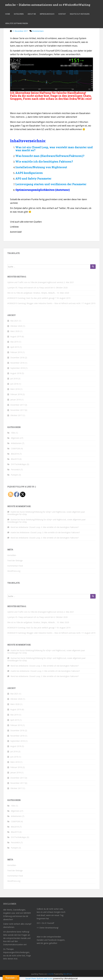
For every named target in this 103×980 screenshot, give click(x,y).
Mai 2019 (14, 342)
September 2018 (18, 368)
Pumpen (14, 475)
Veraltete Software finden (17, 24)
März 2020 (15, 331)
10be (13, 433)
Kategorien (19, 14)
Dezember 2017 (17, 405)
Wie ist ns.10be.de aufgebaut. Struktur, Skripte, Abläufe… (32, 293)
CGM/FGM (15, 448)
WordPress (68, 974)
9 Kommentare (38, 31)
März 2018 (15, 389)
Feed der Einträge (15, 560)
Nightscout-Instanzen (80, 14)
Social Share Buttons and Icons (39, 978)
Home (8, 14)
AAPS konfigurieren (29, 173)
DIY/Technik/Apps (19, 464)
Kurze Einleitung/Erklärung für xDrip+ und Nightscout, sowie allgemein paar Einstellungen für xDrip (46, 513)
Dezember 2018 (17, 358)
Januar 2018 (15, 400)
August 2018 (16, 373)
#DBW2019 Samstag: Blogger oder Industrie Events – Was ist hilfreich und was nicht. (44, 303)
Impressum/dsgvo (47, 14)
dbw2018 (15, 454)
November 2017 (17, 410)
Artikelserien (16, 443)
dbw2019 (15, 459)
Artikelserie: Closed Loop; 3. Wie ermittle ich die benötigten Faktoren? (49, 527)
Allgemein (15, 438)
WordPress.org (14, 571)
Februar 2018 (16, 394)
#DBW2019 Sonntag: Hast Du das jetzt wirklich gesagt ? (32, 298)
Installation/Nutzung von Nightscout (41, 167)
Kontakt (62, 14)
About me (32, 14)
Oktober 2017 (16, 415)
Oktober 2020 (16, 326)
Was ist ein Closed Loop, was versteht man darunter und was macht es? (54, 149)
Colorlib (50, 974)
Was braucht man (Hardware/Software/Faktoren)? (50, 156)
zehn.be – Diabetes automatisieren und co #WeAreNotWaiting (48, 5)
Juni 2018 (14, 384)
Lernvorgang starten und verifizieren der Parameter (51, 184)
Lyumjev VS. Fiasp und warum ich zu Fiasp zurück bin (30, 288)
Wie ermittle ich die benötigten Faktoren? (44, 161)
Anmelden (12, 555)
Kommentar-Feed (15, 566)
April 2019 (15, 347)
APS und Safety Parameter (33, 178)
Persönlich (15, 470)
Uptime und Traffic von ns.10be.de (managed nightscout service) (35, 282)
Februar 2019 (16, 352)
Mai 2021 (14, 321)
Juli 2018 (14, 379)
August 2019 (16, 336)
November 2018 (17, 363)
